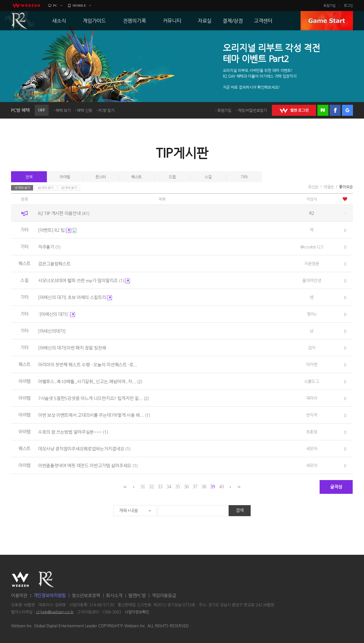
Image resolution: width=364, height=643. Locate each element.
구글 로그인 (347, 110)
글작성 (336, 487)
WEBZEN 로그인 (294, 110)
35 (177, 487)
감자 (312, 348)
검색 (240, 510)
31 (143, 487)
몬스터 (101, 177)
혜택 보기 (63, 110)
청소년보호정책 (86, 595)
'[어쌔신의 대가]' (57, 314)
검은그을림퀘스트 (54, 264)
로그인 (348, 6)
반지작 (312, 415)
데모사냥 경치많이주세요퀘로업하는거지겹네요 (84, 449)
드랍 (172, 177)
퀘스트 (136, 177)
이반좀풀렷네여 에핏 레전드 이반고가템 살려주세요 (88, 466)
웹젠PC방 (137, 595)
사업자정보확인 (137, 612)
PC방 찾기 (106, 110)
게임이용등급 (164, 595)
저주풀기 (49, 247)
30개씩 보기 (46, 188)
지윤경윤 (312, 263)
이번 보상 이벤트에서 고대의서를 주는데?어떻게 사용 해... (94, 415)
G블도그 (312, 381)
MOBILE (79, 6)
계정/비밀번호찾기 (252, 110)
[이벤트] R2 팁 (57, 230)
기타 (244, 177)
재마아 (312, 398)
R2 (20, 21)
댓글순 (329, 187)
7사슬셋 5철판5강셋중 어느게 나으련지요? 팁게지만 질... (93, 398)
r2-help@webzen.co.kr (55, 612)
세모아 (312, 448)
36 (186, 487)
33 (160, 487)
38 (204, 487)
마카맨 (312, 364)
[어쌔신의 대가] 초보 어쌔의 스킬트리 (75, 297)
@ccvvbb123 (312, 247)
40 (221, 487)
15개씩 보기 (22, 188)
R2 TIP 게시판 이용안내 (64, 213)
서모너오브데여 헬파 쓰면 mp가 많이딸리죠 (84, 281)
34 (169, 487)
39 (212, 487)
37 (195, 487)
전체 (29, 177)
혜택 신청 (85, 110)
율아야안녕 (312, 280)
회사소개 (114, 595)
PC (55, 6)
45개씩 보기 (69, 188)
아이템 (65, 177)
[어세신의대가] (52, 331)
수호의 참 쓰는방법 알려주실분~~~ (73, 432)
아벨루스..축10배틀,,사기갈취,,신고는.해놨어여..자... (90, 381)
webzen (26, 6)
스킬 (208, 177)
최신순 (313, 187)
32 (151, 487)
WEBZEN (20, 579)
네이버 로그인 (323, 110)
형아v (312, 314)
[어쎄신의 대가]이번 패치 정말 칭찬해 (72, 348)
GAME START (327, 21)
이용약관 (19, 595)
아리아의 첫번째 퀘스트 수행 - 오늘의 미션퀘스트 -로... (88, 365)
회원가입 (330, 6)
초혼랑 (312, 432)
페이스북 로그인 (335, 110)
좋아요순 (346, 187)
